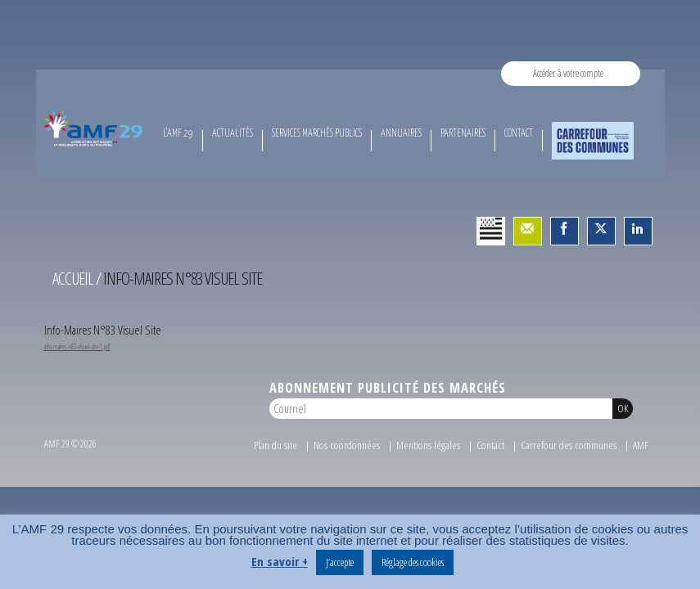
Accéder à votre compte (568, 73)
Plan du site (275, 445)
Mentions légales (428, 445)
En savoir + (280, 561)
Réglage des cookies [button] (413, 562)
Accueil (73, 278)
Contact (490, 445)
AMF (641, 445)
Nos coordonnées (347, 445)
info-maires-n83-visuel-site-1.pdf (77, 347)
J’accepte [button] (340, 562)
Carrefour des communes (569, 445)
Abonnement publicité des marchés (388, 387)
